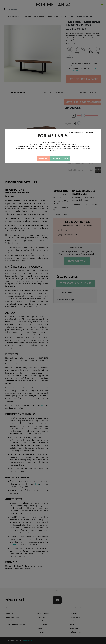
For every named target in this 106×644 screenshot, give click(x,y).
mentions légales (70, 144)
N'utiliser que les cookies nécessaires (80, 132)
